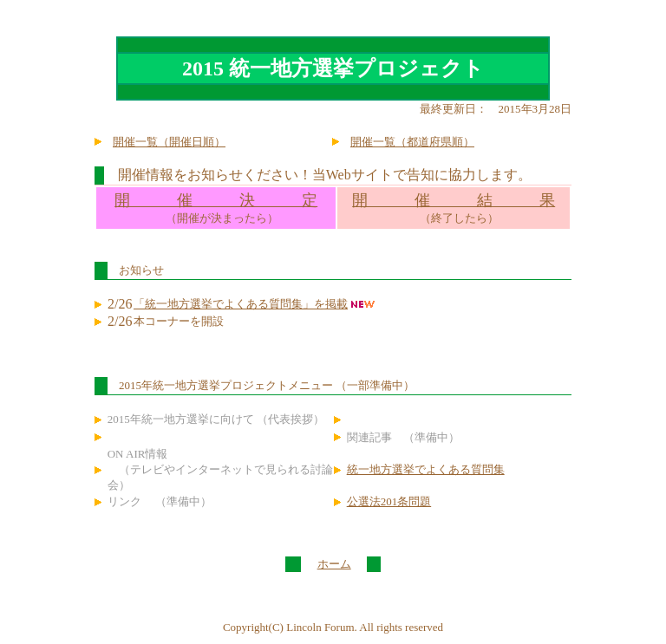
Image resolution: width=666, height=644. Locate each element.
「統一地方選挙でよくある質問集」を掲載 (241, 304)
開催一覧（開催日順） (169, 142)
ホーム (334, 564)
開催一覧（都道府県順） (412, 142)
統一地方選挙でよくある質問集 (426, 469)
